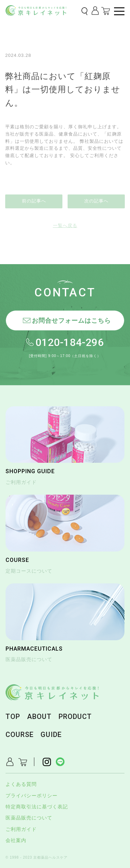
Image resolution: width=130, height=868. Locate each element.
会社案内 (16, 840)
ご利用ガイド (21, 829)
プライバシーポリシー (32, 796)
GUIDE (51, 735)
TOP (13, 717)
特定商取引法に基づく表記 (37, 807)
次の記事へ (96, 201)
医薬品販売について (29, 818)
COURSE (20, 735)
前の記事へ (34, 201)
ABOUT (39, 717)
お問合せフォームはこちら (71, 321)
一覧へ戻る (65, 225)
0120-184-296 (70, 342)
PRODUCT (75, 717)
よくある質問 (21, 784)
